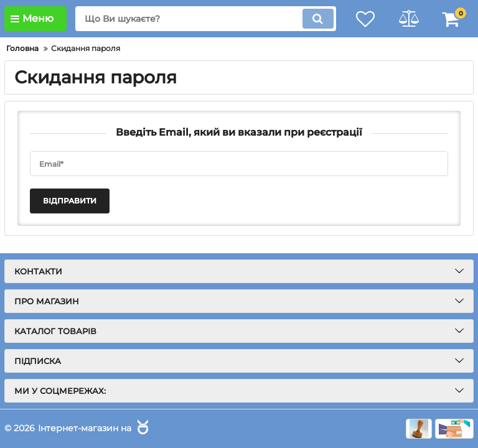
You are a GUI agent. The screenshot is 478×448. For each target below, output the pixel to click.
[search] (205, 19)
